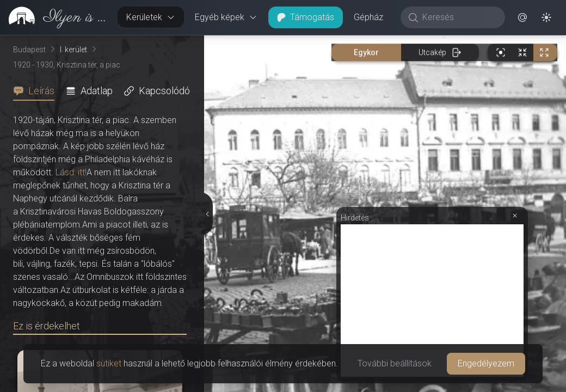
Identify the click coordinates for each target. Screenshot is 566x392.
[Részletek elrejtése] (208, 214)
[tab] (37, 91)
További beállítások (395, 363)
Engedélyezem (486, 363)
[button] (522, 17)
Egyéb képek (226, 17)
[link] (54, 17)
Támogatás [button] (306, 17)
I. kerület (73, 50)
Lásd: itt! (71, 172)
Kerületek (151, 17)
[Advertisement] (432, 301)
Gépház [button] (368, 17)
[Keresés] (459, 17)
